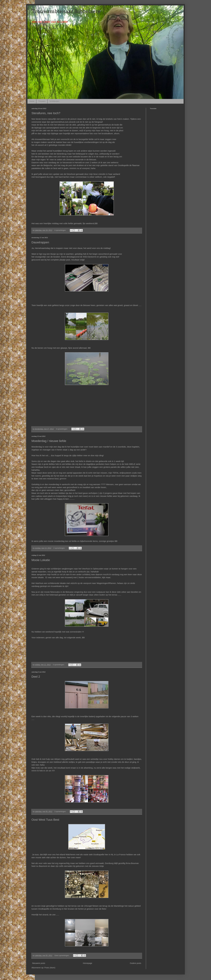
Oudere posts (136, 963)
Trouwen (42, 101)
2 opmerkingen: (59, 548)
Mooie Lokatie (41, 560)
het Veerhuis (84, 569)
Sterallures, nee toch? (46, 113)
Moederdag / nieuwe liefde (49, 441)
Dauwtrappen (40, 242)
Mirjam (57, 759)
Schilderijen (54, 101)
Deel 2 (36, 677)
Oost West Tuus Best (45, 820)
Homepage (88, 963)
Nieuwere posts (39, 963)
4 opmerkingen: (60, 230)
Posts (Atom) (50, 968)
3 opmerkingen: (59, 665)
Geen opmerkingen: (62, 956)
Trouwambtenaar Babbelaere (66, 11)
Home (32, 101)
